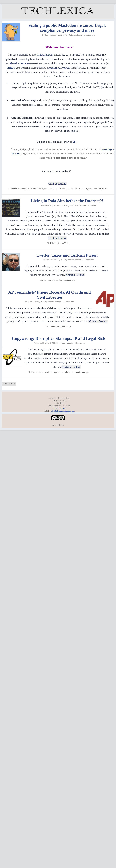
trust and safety (95, 189)
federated (53, 68)
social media (72, 189)
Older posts (9, 384)
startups (85, 372)
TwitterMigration (45, 55)
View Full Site (58, 425)
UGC (104, 189)
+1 (60, 408)
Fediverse (48, 189)
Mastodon (62, 189)
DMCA (40, 189)
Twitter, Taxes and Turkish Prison (67, 255)
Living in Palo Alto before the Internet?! (67, 201)
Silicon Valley (64, 243)
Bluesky (11, 68)
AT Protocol (64, 68)
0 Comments (89, 35)
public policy (66, 326)
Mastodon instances (19, 63)
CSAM (33, 189)
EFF (75, 142)
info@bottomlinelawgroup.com (63, 411)
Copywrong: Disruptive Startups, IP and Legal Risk (59, 338)
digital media (56, 280)
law (55, 189)
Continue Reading (57, 184)
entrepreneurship (58, 372)
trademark (83, 189)
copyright (25, 189)
